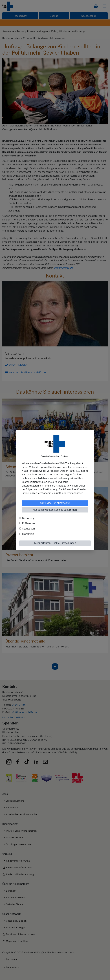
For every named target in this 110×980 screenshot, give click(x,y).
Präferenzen (29, 523)
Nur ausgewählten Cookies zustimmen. (55, 510)
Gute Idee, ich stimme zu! (55, 503)
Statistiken (28, 529)
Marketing (28, 534)
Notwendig (28, 518)
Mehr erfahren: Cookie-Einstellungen (55, 543)
